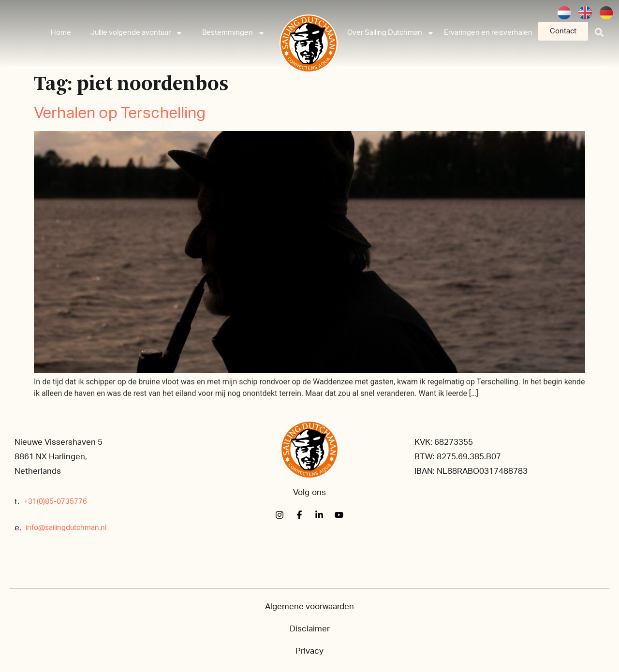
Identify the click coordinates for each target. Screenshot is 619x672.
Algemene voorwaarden (309, 606)
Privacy (309, 651)
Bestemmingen (234, 33)
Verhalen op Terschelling (120, 113)
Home (61, 33)
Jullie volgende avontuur (137, 33)
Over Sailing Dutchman (391, 33)
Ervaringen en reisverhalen (488, 33)
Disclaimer (310, 629)
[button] (599, 32)
